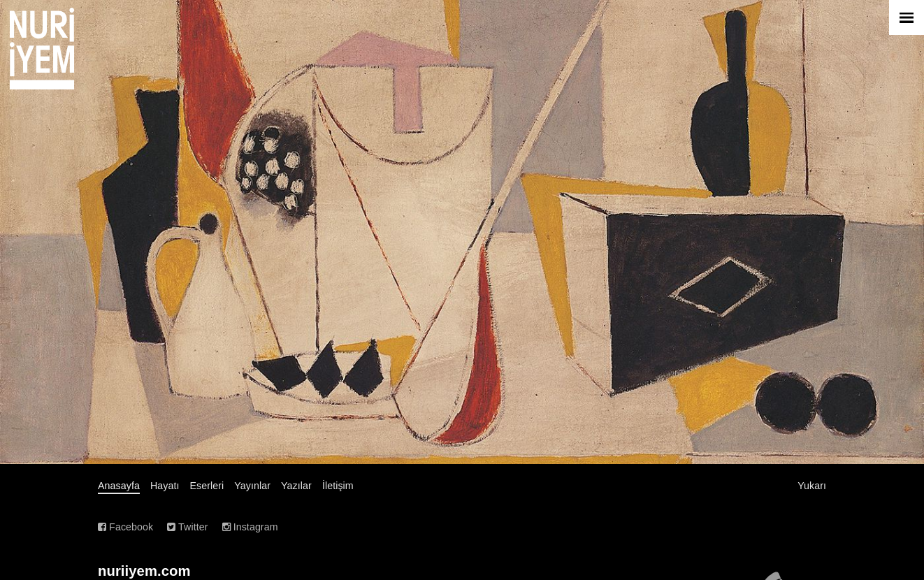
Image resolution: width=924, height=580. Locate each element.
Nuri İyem (42, 49)
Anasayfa (119, 486)
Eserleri (207, 486)
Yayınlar (252, 486)
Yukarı (812, 486)
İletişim (338, 486)
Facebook (125, 527)
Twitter (187, 527)
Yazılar (296, 486)
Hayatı (165, 486)
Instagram (250, 527)
